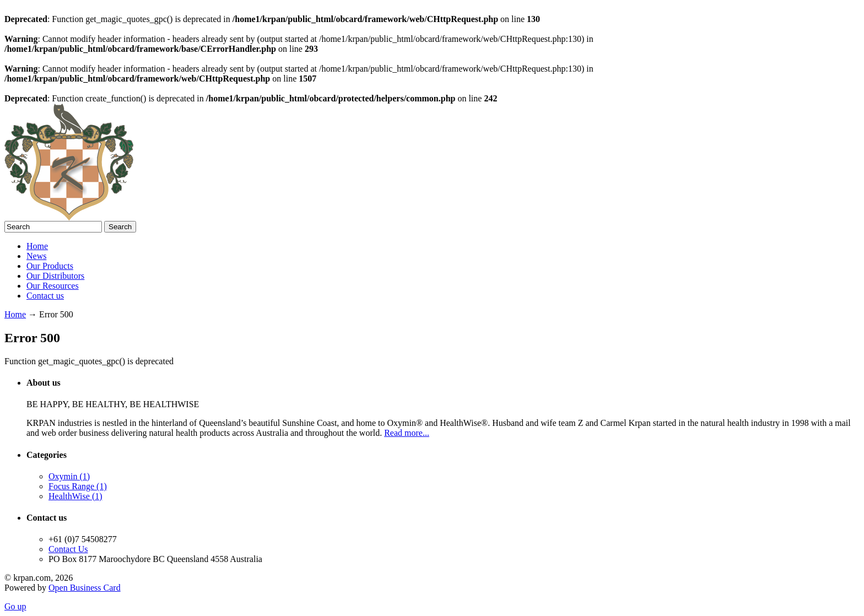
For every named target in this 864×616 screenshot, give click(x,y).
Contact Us (68, 549)
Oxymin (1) (69, 476)
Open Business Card (85, 588)
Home (37, 246)
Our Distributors (55, 276)
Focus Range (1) (78, 486)
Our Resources (53, 286)
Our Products (50, 266)
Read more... (407, 433)
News (36, 256)
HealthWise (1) (75, 496)
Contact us (45, 296)
